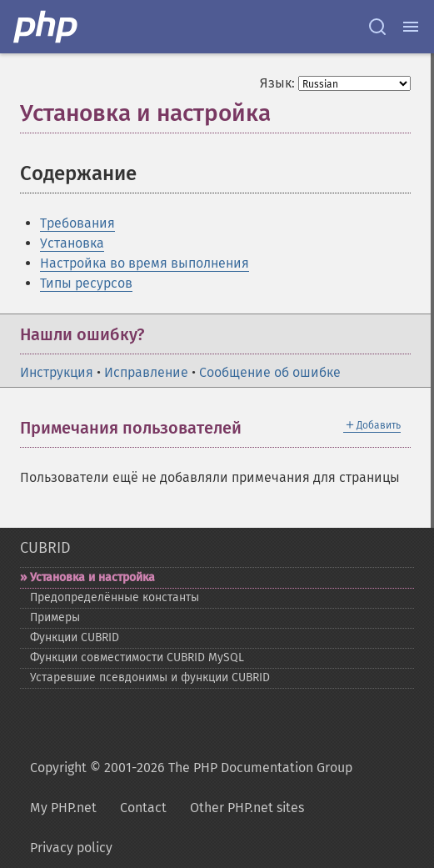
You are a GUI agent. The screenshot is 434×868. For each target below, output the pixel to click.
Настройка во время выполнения (145, 263)
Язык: (277, 83)
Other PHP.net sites (247, 808)
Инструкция (57, 372)
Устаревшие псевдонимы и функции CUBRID (150, 677)
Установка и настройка (92, 577)
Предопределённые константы (115, 597)
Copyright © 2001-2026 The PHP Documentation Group (191, 768)
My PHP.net (63, 808)
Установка (72, 243)
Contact (143, 808)
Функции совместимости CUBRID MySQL (137, 657)
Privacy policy (71, 848)
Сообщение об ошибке (270, 372)
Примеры (55, 617)
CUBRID (45, 548)
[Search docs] (377, 27)
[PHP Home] (47, 27)
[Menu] (411, 27)
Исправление (146, 372)
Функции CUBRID (75, 637)
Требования (77, 223)
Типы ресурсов (86, 283)
